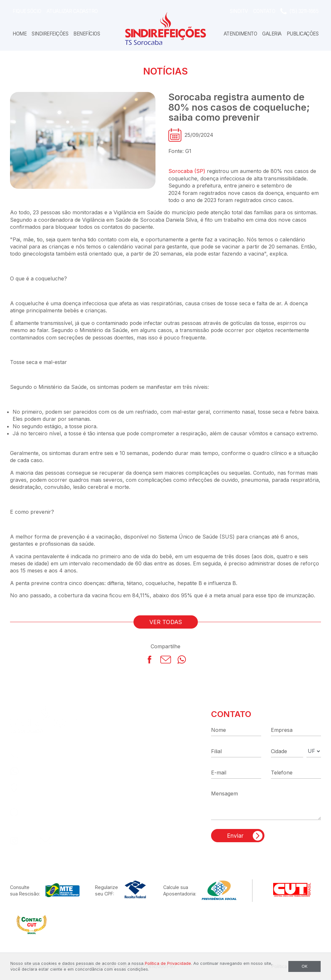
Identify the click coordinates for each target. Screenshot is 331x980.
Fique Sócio (27, 11)
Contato (264, 11)
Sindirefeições (50, 34)
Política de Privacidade (168, 963)
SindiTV (239, 11)
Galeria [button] (272, 34)
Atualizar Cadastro (72, 11)
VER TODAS (166, 622)
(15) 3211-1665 (304, 11)
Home (20, 34)
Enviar (235, 836)
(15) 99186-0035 (45, 771)
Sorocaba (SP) (187, 171)
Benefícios (87, 34)
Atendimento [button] (240, 34)
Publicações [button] (303, 34)
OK (304, 966)
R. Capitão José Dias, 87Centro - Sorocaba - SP (57, 792)
